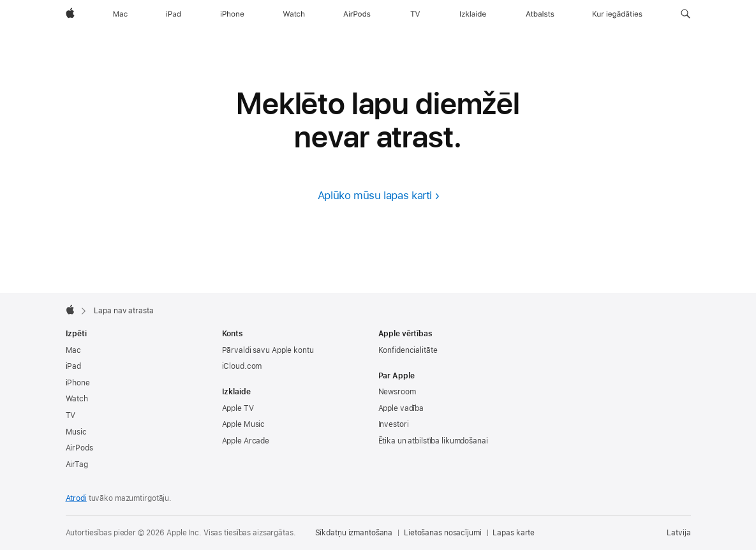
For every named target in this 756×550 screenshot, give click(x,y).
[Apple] (70, 14)
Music (76, 432)
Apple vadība (401, 408)
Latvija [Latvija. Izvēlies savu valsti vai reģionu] (678, 533)
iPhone (78, 383)
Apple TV (238, 408)
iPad (74, 366)
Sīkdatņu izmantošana (354, 533)
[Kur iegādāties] (618, 14)
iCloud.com (242, 366)
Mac (74, 350)
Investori (394, 424)
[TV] (415, 14)
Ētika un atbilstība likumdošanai (433, 441)
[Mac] (120, 14)
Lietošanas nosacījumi (442, 533)
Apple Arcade (246, 441)
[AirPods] (357, 14)
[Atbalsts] (540, 14)
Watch (77, 399)
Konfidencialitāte (408, 350)
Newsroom (397, 392)
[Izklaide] (473, 14)
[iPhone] (232, 14)
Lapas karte (514, 533)
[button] (686, 14)
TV (71, 415)
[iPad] (174, 14)
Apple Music (244, 424)
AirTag (77, 465)
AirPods (79, 448)
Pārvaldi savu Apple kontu (268, 350)
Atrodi (76, 498)
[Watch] (294, 14)
